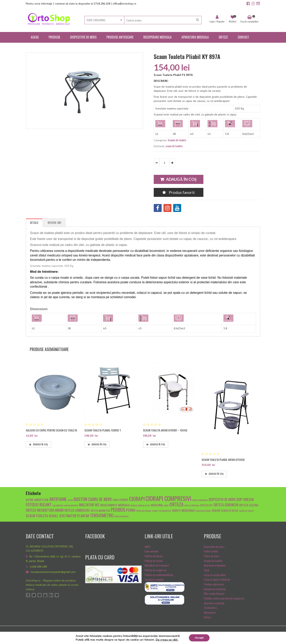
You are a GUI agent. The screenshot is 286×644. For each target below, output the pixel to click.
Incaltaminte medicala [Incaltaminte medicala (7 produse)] (115, 505)
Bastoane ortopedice (215, 565)
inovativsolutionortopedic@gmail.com (53, 572)
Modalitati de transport (157, 565)
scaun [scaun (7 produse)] (216, 510)
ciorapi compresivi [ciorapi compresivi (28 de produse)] (168, 498)
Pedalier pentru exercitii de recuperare (224, 598)
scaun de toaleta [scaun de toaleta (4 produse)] (246, 511)
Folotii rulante (211, 551)
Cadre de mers (212, 556)
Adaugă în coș (181, 179)
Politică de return (154, 561)
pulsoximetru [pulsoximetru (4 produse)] (165, 511)
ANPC (147, 547)
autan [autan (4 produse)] (70, 500)
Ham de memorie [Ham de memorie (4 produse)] (71, 505)
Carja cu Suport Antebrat (217, 579)
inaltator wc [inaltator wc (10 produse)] (89, 505)
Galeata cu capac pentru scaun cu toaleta (51, 430)
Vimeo (57, 595)
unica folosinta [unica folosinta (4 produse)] (121, 516)
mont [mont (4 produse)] (166, 505)
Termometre (210, 608)
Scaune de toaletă (213, 561)
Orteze (207, 617)
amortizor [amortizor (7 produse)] (41, 499)
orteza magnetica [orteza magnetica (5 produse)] (100, 511)
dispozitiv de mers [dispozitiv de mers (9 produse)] (222, 499)
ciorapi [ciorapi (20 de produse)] (137, 499)
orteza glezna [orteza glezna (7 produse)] (249, 505)
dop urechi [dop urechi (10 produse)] (245, 499)
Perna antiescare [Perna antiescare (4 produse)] (144, 511)
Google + (51, 595)
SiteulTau (255, 634)
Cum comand (151, 551)
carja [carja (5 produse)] (116, 500)
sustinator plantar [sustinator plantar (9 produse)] (74, 516)
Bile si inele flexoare (214, 593)
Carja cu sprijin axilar (215, 575)
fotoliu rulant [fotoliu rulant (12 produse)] (39, 504)
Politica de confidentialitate (159, 575)
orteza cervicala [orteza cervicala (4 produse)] (192, 505)
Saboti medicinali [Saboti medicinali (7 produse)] (183, 510)
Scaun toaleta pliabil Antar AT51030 (223, 460)
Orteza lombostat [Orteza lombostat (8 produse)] (77, 510)
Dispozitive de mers (214, 547)
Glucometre (210, 612)
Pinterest (40, 595)
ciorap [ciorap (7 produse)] (124, 499)
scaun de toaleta (174, 146)
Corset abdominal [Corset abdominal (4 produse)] (200, 500)
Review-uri (54, 222)
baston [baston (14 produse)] (80, 499)
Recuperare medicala (215, 589)
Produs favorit (179, 192)
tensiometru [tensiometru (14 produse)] (102, 515)
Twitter (34, 595)
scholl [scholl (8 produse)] (54, 516)
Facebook (28, 595)
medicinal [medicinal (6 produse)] (157, 505)
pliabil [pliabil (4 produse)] (155, 511)
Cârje (207, 570)
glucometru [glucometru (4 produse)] (58, 505)
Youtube (45, 595)
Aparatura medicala (214, 603)
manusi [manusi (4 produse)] (134, 505)
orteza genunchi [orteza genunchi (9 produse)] (226, 505)
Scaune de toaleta (177, 140)
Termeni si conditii (154, 579)
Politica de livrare (154, 556)
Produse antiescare (214, 584)
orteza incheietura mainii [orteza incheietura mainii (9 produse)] (45, 510)
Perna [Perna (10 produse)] (131, 510)
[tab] (34, 223)
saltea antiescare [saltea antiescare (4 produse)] (203, 511)
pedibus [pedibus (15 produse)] (118, 510)
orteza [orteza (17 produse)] (177, 504)
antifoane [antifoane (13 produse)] (58, 499)
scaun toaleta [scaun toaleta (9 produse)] (37, 516)
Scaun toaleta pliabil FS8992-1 (103, 430)
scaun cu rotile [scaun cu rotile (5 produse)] (230, 511)
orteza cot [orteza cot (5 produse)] (206, 505)
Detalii (34, 222)
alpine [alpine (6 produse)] (30, 500)
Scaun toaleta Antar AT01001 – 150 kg (165, 430)
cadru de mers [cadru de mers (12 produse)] (100, 499)
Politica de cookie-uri (156, 570)
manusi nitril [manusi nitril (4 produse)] (144, 505)
